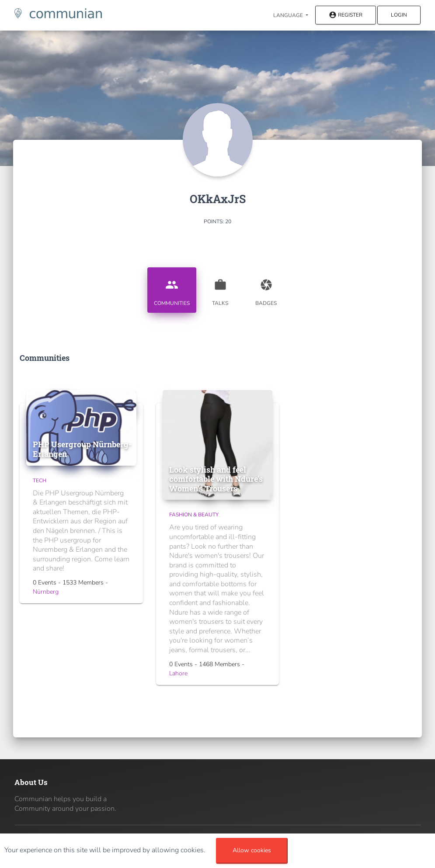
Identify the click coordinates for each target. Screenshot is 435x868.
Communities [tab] (172, 289)
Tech (40, 481)
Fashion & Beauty (194, 515)
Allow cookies (252, 850)
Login (399, 15)
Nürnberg (46, 592)
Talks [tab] (220, 289)
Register (346, 16)
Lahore (178, 673)
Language (289, 15)
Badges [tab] (266, 289)
